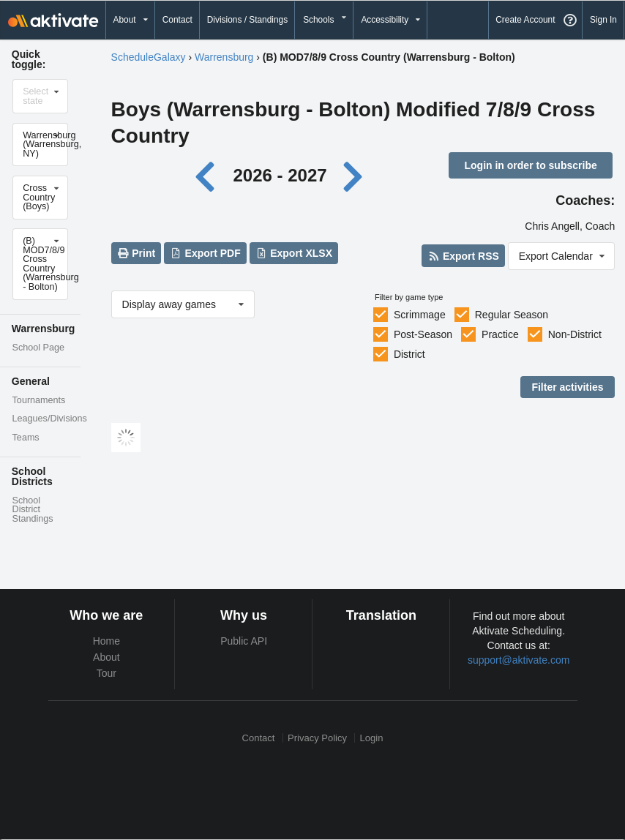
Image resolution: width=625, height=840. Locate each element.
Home (106, 641)
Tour (106, 673)
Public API (244, 641)
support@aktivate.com (519, 660)
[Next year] (353, 175)
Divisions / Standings (247, 20)
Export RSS (463, 256)
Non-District (575, 334)
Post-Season (423, 334)
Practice (500, 334)
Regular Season (512, 315)
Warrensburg (224, 57)
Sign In (603, 20)
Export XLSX (294, 253)
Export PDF (205, 253)
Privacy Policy (317, 738)
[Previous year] (209, 175)
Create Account (525, 20)
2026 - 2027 (280, 175)
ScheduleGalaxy (149, 57)
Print (136, 253)
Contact (177, 20)
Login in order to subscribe (530, 165)
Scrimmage (420, 315)
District (409, 354)
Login (372, 738)
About (106, 657)
